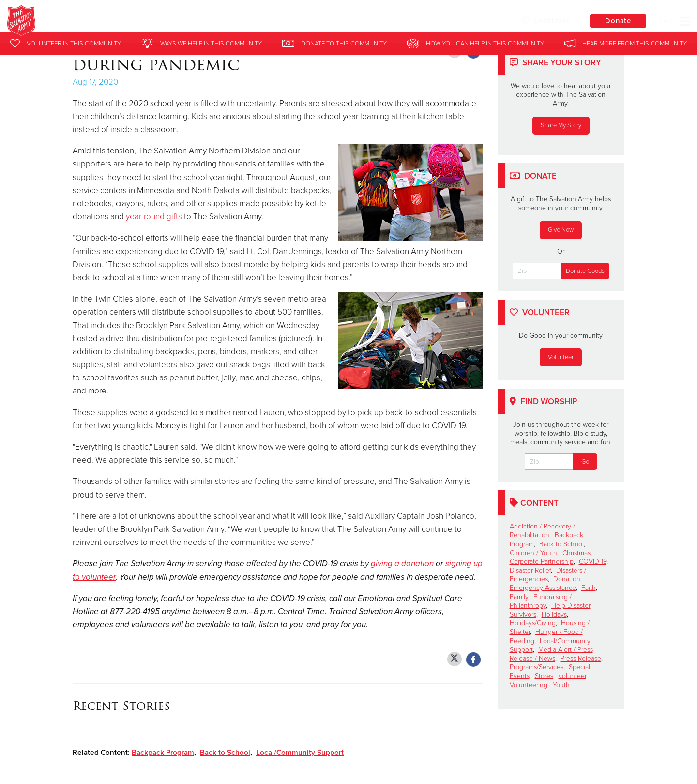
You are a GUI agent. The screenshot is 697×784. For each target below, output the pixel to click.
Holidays (554, 614)
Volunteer (561, 357)
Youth (561, 685)
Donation (567, 579)
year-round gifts (154, 217)
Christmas (576, 553)
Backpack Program (163, 753)
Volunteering (529, 685)
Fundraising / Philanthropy (541, 601)
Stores (544, 676)
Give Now (561, 230)
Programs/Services (537, 667)
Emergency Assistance (543, 588)
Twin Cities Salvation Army (169, 22)
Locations (544, 21)
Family (519, 597)
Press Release (581, 658)
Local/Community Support (300, 753)
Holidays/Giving (533, 623)
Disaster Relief (530, 570)
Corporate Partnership (542, 562)
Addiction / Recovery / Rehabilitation (542, 531)
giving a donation (402, 564)
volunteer (572, 676)
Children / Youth (533, 553)
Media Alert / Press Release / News (551, 654)
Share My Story (561, 125)
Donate (617, 21)
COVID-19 (593, 562)
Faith (589, 588)
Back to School (225, 753)
